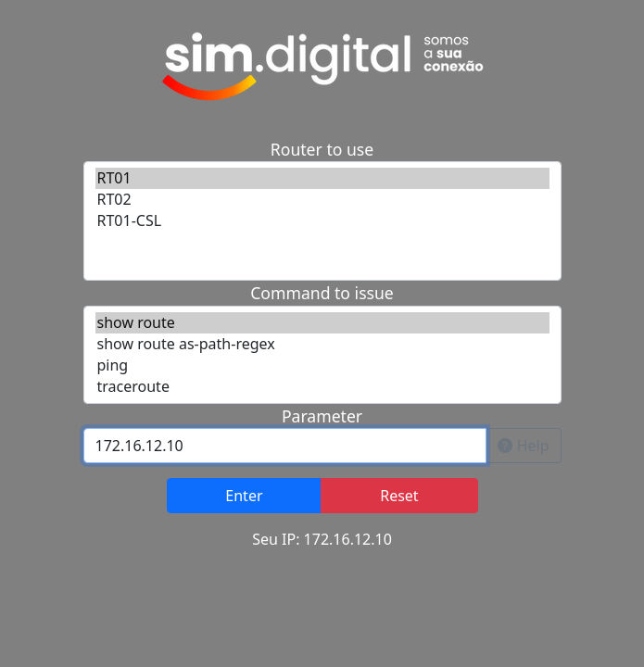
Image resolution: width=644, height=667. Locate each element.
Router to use (322, 149)
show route (322, 323)
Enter (244, 496)
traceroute (322, 387)
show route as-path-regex (322, 344)
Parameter (322, 416)
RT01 (322, 178)
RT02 (322, 200)
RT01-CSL (322, 221)
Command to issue (322, 293)
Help (523, 446)
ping (322, 365)
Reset (399, 496)
